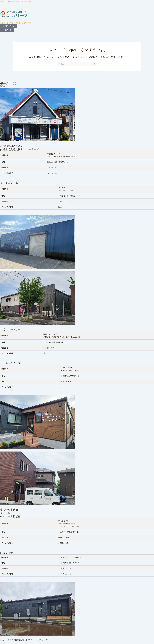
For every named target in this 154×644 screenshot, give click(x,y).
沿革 (29, 23)
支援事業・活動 (13, 23)
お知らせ (3, 23)
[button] (13, 23)
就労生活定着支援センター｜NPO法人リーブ (17, 1)
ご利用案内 (23, 23)
